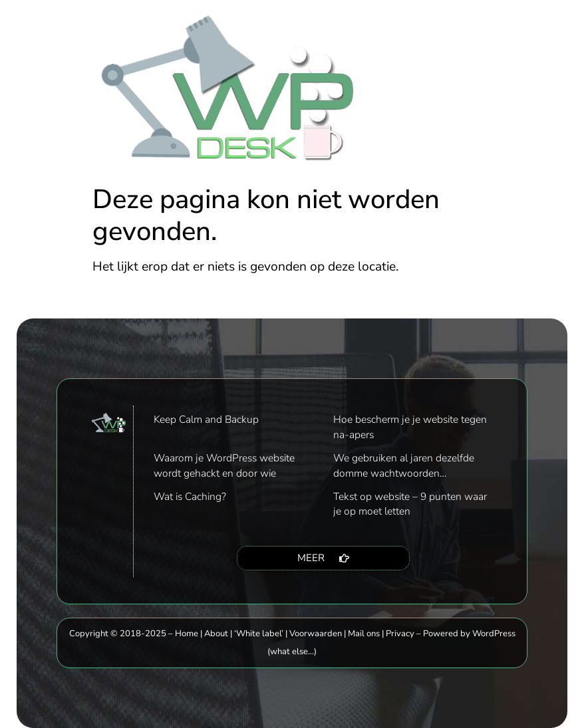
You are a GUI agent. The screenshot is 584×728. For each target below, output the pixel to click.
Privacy (400, 634)
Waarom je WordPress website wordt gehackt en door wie (224, 465)
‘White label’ (259, 634)
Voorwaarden (316, 634)
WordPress (494, 634)
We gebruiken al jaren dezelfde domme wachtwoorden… (404, 465)
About (216, 634)
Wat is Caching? (190, 496)
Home (187, 634)
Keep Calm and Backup (206, 419)
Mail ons (364, 634)
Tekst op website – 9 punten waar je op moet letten (410, 504)
